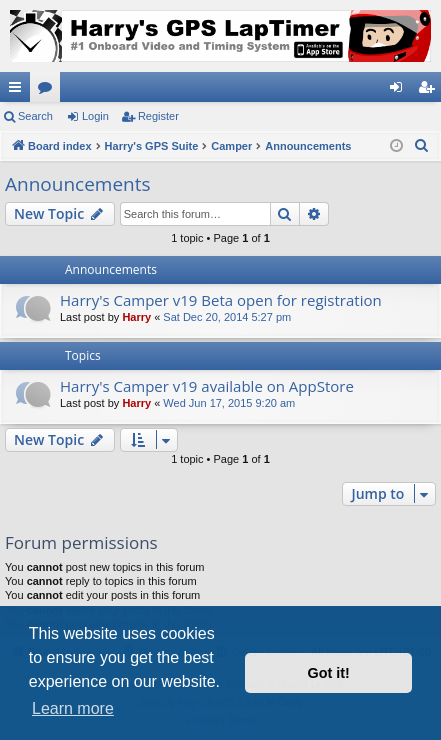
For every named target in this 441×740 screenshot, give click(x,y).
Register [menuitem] (430, 91)
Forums (49, 91)
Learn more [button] (73, 708)
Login (95, 116)
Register (158, 116)
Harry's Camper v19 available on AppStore (207, 386)
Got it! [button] (329, 673)
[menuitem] (422, 146)
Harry (136, 317)
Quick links (19, 91)
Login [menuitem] (400, 91)
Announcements (78, 184)
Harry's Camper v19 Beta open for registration (221, 300)
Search (35, 116)
